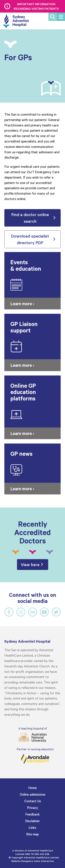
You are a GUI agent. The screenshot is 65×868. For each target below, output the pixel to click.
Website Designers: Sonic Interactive (33, 861)
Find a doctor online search (30, 218)
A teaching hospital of (33, 734)
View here (30, 565)
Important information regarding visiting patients (36, 6)
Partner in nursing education (35, 756)
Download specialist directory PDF (30, 239)
